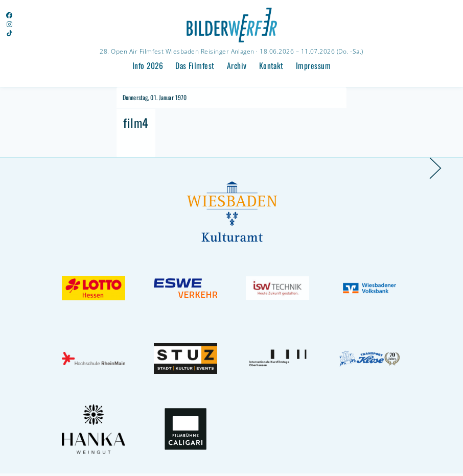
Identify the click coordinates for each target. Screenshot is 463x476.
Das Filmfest (195, 65)
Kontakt (271, 65)
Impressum (313, 65)
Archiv (237, 65)
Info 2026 (148, 65)
